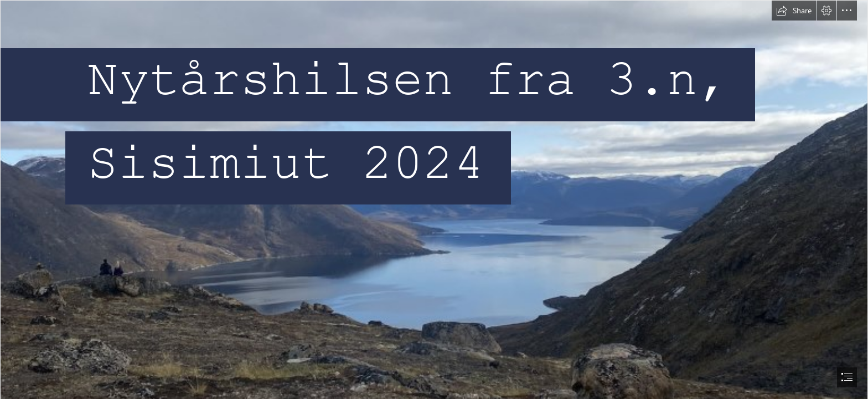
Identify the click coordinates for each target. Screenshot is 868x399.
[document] (434, 199)
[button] (794, 11)
